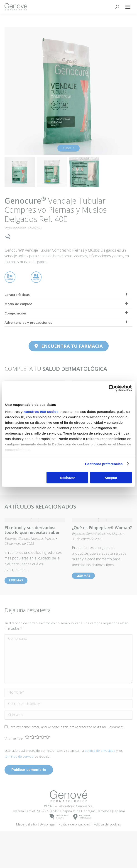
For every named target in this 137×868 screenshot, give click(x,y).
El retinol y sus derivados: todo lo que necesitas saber (32, 530)
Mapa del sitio (27, 851)
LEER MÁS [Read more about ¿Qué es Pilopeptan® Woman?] (83, 576)
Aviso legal (48, 851)
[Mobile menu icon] (128, 7)
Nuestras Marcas (43, 539)
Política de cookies (107, 851)
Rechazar (67, 477)
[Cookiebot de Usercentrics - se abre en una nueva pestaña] (112, 388)
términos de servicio (19, 783)
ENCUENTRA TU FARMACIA (69, 346)
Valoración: (15, 765)
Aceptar (111, 477)
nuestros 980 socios (41, 412)
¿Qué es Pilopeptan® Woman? (102, 528)
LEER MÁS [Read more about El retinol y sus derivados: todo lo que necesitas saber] (16, 580)
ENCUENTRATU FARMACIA (82, 843)
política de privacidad (100, 777)
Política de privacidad (74, 851)
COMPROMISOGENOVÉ (59, 843)
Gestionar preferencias (104, 464)
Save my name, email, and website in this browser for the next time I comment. (66, 753)
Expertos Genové (17, 539)
